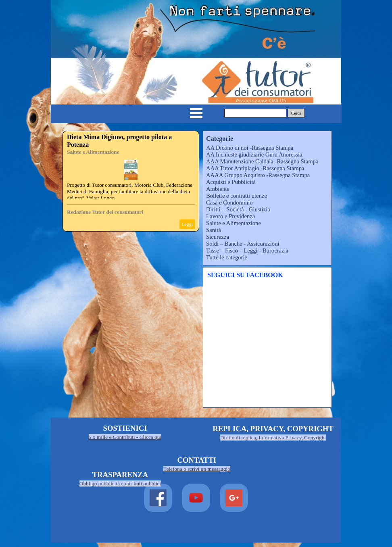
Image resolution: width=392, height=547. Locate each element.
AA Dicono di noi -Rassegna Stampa (250, 148)
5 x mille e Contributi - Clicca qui (125, 437)
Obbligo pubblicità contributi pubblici (120, 483)
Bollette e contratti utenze (237, 196)
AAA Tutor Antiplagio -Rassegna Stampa (255, 168)
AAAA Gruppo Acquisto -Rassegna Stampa (258, 175)
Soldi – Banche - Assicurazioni (243, 244)
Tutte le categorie (227, 257)
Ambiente (218, 189)
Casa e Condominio (229, 203)
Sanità (214, 230)
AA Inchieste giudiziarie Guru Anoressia (254, 154)
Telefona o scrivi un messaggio (197, 469)
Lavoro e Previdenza (230, 216)
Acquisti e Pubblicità (231, 182)
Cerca (296, 113)
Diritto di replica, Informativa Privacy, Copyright (273, 437)
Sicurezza (218, 237)
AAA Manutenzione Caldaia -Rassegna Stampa (262, 161)
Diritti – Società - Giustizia (238, 209)
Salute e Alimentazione (93, 152)
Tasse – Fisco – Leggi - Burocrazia (247, 251)
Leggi (187, 224)
